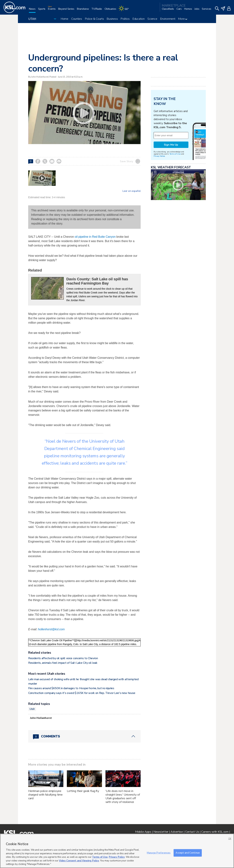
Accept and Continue (188, 853)
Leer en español (132, 191)
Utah (32, 709)
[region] (117, 851)
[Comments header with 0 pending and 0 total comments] (84, 736)
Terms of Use (175, 154)
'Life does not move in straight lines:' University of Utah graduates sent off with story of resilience (123, 797)
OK (230, 839)
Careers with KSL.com (215, 832)
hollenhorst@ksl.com (51, 629)
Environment (168, 19)
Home (65, 19)
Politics (125, 19)
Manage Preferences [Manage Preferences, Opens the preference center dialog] (159, 853)
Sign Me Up (171, 145)
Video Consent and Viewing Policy (79, 861)
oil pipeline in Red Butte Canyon (95, 237)
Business (112, 19)
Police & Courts (94, 19)
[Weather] (125, 10)
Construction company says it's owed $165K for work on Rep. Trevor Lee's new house (82, 693)
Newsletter (161, 832)
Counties (77, 19)
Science (152, 19)
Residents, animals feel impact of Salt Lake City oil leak (63, 663)
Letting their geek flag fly (83, 791)
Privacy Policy (117, 857)
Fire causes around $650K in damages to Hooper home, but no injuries (71, 688)
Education (139, 19)
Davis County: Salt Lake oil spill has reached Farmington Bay (97, 281)
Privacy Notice (159, 156)
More (183, 19)
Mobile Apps (143, 832)
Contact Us (192, 832)
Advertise (177, 832)
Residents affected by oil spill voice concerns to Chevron (63, 658)
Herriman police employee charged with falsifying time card (45, 795)
